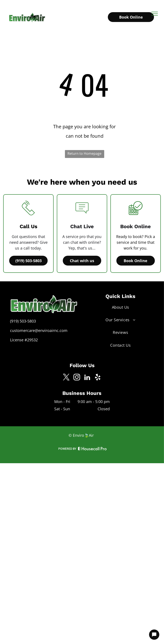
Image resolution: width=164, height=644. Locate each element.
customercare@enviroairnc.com (39, 330)
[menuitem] (120, 307)
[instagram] (77, 378)
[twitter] (66, 378)
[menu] (155, 14)
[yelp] (98, 378)
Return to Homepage (84, 153)
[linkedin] (87, 378)
